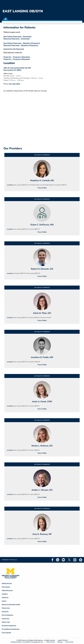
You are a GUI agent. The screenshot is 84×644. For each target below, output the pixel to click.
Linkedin (58, 560)
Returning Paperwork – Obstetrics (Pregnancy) (21, 45)
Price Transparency (8, 615)
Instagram (75, 560)
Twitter (69, 560)
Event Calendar (6, 633)
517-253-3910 (15, 84)
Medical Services (7, 583)
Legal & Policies (63, 640)
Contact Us (5, 597)
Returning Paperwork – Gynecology (17, 39)
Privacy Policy (50, 642)
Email (81, 560)
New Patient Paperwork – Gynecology (17, 36)
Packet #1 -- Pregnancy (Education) (17, 57)
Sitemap (60, 642)
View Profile (42, 188)
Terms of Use (69, 642)
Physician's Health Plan (9, 626)
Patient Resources (7, 590)
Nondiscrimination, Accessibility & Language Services (27, 642)
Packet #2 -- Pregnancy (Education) (17, 59)
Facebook (52, 560)
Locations (5, 594)
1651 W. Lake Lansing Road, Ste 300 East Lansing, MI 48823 (17, 69)
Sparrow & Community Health (11, 604)
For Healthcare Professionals (11, 629)
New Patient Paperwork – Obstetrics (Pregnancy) (22, 43)
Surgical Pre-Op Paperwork (14, 49)
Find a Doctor (6, 587)
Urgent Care (5, 619)
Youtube (63, 560)
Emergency (5, 611)
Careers (4, 601)
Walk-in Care (6, 622)
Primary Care (6, 608)
